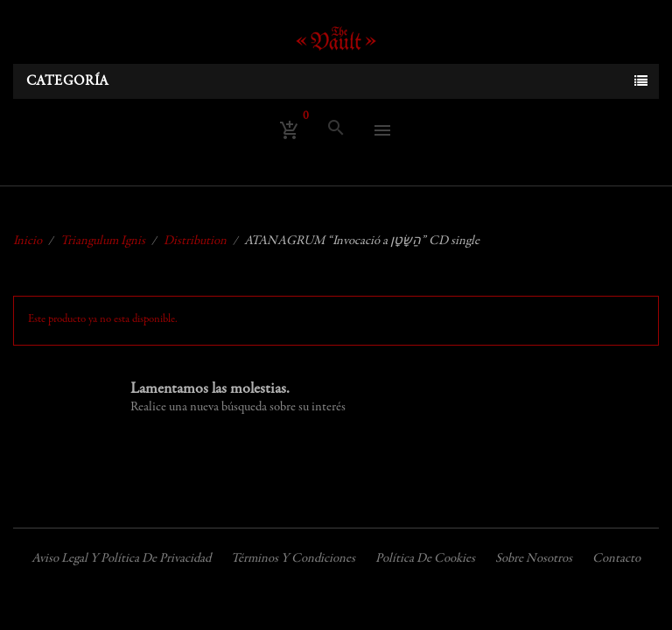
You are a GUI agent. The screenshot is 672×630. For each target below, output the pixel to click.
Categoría (68, 81)
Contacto (616, 559)
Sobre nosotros (534, 559)
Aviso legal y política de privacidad (121, 559)
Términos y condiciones (293, 559)
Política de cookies (425, 559)
